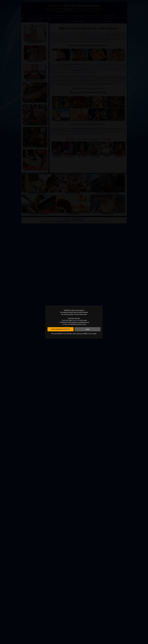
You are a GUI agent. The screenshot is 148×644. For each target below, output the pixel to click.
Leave (87, 329)
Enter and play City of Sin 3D (61, 329)
